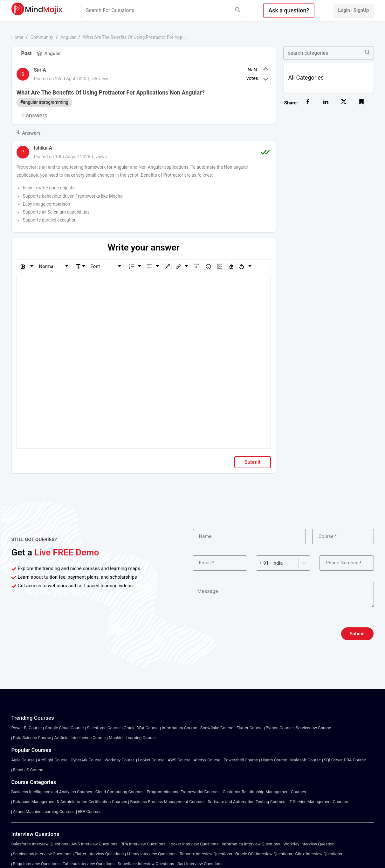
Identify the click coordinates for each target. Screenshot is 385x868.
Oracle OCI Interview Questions (264, 854)
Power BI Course (27, 728)
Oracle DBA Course (141, 728)
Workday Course (120, 760)
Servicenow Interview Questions (42, 854)
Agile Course (23, 760)
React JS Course (28, 770)
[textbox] (144, 284)
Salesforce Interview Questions (40, 844)
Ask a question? (289, 10)
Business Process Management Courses (167, 802)
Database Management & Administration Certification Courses (70, 802)
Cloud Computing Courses (119, 792)
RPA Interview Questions (143, 844)
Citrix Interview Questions (319, 854)
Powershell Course (241, 760)
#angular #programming (44, 102)
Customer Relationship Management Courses (264, 792)
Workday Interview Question (309, 844)
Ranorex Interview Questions (206, 854)
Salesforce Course (104, 728)
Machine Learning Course (132, 738)
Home (17, 37)
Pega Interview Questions (36, 864)
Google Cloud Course (64, 728)
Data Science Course (32, 738)
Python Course (279, 728)
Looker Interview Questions (193, 844)
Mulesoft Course (306, 760)
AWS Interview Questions (94, 844)
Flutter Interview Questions (99, 854)
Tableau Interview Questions (89, 864)
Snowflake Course (217, 728)
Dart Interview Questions (200, 864)
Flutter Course (250, 728)
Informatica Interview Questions (251, 844)
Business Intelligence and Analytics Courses (52, 792)
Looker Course (151, 760)
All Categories (306, 78)
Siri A (40, 70)
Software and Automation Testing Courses (246, 802)
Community (42, 37)
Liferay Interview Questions (152, 854)
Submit (253, 462)
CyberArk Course (86, 760)
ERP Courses (90, 812)
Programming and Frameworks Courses (183, 792)
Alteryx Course (207, 760)
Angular (68, 37)
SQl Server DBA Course (345, 760)
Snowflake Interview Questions (146, 864)
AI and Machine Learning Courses (44, 812)
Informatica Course (179, 728)
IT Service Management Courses (318, 802)
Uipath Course (274, 760)
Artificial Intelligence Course (80, 738)
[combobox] (260, 563)
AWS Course (179, 760)
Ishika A (43, 148)
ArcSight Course (53, 760)
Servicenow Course (313, 728)
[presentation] (241, 634)
